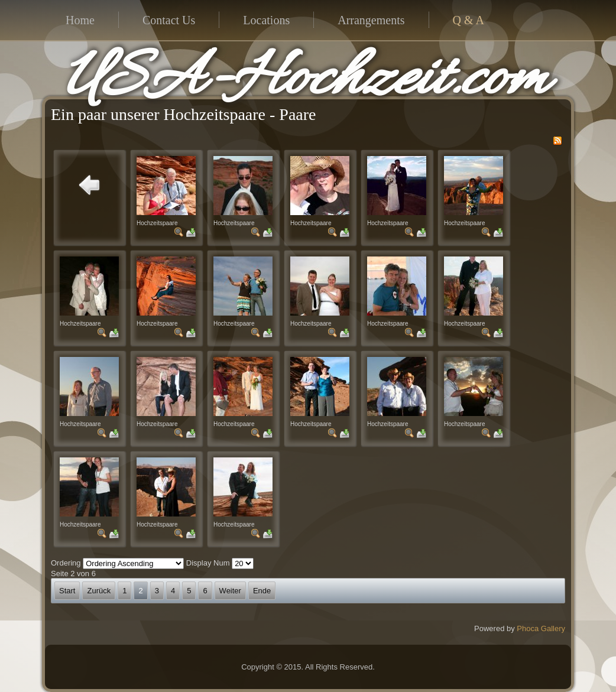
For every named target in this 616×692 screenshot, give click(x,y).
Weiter (230, 591)
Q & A (469, 20)
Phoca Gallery (541, 628)
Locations (266, 20)
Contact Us (169, 20)
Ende (262, 591)
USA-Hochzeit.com (305, 80)
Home (80, 20)
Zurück (99, 591)
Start (67, 591)
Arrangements (371, 20)
